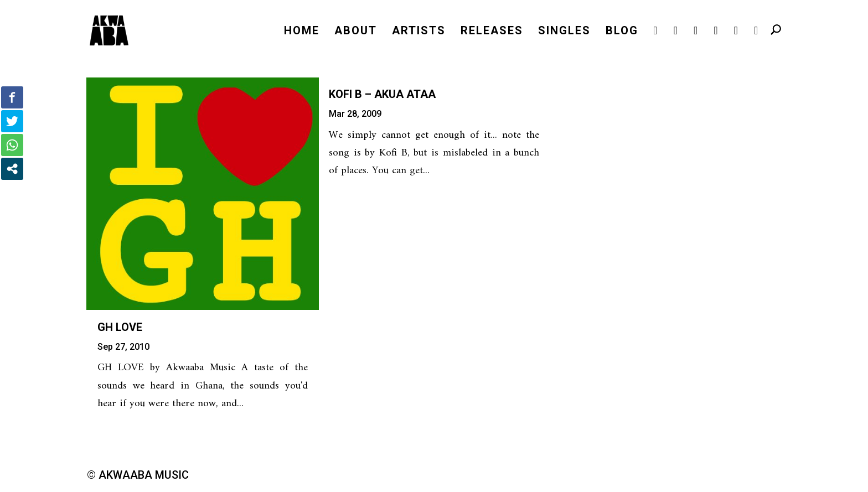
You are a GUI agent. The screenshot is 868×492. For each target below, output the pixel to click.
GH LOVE (120, 327)
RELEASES (492, 32)
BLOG (622, 32)
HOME (302, 32)
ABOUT (356, 32)
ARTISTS (419, 32)
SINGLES (564, 32)
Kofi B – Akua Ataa (382, 94)
